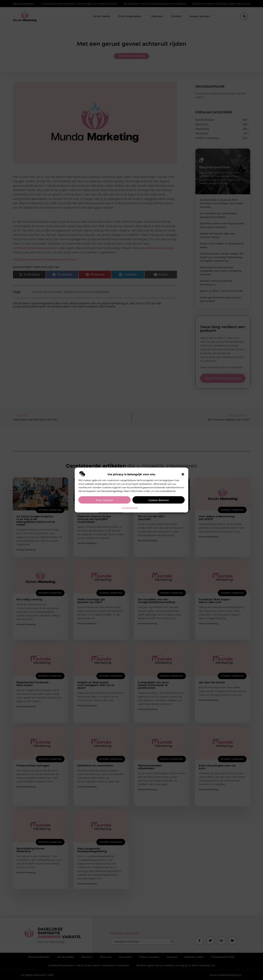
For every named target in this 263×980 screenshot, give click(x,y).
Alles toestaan (105, 500)
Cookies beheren (159, 500)
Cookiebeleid (130, 508)
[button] (183, 474)
